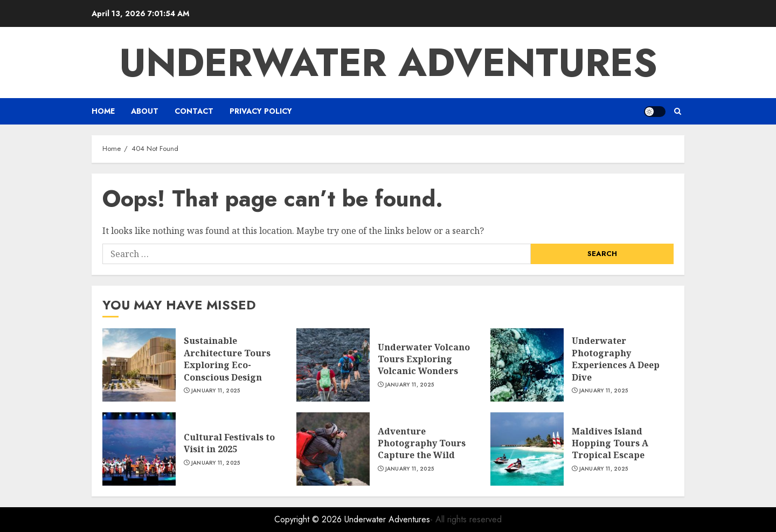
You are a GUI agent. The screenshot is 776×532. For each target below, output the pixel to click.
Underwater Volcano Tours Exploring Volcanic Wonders (424, 359)
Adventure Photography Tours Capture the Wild (422, 443)
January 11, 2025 (216, 391)
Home (103, 111)
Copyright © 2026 (309, 519)
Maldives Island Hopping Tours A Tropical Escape (610, 443)
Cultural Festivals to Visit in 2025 (229, 443)
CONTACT (194, 111)
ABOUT (145, 111)
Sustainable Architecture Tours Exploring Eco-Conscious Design (227, 359)
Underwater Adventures (388, 63)
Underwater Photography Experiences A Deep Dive (616, 359)
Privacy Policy (261, 111)
